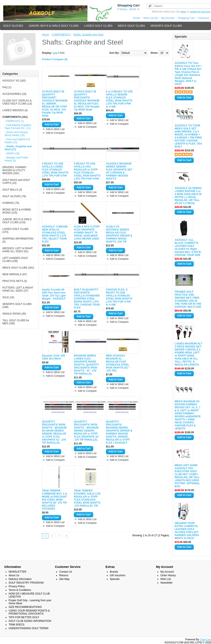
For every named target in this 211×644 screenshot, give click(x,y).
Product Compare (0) (55, 59)
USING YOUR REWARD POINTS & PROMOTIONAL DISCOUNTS (29, 612)
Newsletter (167, 583)
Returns (64, 575)
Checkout (203, 18)
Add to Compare (55, 133)
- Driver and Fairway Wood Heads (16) (16, 134)
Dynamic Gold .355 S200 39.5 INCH (54, 357)
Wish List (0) (151, 18)
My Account (168, 18)
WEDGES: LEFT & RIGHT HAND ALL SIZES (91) (18, 250)
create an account (200, 12)
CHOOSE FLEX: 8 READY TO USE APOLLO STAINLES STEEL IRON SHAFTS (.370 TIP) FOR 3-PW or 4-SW (119, 297)
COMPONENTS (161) (15, 117)
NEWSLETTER (17, 572)
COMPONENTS (61, 35)
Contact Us (66, 572)
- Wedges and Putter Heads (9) (16, 159)
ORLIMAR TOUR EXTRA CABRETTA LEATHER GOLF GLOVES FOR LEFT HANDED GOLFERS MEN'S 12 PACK (187, 531)
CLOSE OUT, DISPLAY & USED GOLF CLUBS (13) (17, 102)
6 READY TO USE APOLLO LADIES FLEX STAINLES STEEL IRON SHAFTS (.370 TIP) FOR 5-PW (55, 170)
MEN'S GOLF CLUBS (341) (18, 268)
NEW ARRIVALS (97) (15, 274)
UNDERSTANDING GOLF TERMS (29, 628)
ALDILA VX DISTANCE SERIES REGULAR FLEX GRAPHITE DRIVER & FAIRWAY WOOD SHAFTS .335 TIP (119, 234)
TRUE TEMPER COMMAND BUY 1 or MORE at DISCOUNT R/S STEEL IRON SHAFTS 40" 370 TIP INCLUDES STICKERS (55, 500)
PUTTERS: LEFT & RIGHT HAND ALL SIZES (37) (18, 289)
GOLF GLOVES (13, 26)
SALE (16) (8, 297)
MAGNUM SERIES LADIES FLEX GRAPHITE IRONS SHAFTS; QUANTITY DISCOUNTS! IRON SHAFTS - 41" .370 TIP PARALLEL (86, 365)
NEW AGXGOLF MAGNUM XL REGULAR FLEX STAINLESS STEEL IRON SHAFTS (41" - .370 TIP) (118, 363)
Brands (114, 572)
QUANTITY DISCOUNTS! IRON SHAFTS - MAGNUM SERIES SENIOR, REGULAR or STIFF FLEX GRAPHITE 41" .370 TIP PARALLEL (87, 431)
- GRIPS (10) (12, 154)
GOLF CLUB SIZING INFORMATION (30, 621)
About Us (14, 575)
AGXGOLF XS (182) (14, 81)
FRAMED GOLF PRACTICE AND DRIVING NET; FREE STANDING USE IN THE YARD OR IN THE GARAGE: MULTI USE (188, 299)
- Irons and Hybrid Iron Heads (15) (17, 141)
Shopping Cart (186, 18)
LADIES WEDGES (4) (15, 110)
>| (66, 536)
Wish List (166, 579)
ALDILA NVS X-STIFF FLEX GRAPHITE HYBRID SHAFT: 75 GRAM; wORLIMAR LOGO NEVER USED (87, 233)
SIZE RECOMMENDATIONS (25, 607)
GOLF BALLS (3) (12, 190)
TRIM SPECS (16, 625)
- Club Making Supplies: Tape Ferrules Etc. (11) (18, 127)
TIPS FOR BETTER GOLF (24, 617)
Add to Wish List (55, 129)
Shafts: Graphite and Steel (88, 35)
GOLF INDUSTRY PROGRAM (26, 583)
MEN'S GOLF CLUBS (131, 26)
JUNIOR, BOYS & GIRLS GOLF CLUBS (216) (17, 221)
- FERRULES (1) (14, 121)
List (55, 53)
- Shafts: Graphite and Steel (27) (18, 148)
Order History (168, 575)
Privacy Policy (17, 586)
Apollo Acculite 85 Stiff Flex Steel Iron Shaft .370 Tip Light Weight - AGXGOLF (54, 294)
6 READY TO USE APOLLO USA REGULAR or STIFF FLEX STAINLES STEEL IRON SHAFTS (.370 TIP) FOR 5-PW (87, 171)
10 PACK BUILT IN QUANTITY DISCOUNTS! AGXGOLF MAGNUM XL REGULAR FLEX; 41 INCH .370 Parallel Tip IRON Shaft (87, 101)
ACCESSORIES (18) (14, 94)
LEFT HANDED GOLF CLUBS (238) (15, 260)
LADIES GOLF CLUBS (98, 26)
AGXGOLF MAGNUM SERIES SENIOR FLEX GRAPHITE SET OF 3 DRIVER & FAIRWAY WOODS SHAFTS (119, 171)
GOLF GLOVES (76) (14, 196)
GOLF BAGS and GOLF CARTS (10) (16, 181)
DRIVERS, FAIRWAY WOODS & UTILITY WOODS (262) (14, 170)
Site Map (64, 579)
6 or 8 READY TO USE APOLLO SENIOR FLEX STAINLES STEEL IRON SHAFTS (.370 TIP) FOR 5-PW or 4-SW (119, 99)
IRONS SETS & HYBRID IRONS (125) (17, 211)
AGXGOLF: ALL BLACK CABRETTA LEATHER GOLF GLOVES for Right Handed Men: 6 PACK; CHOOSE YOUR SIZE (188, 247)
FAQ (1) (7, 87)
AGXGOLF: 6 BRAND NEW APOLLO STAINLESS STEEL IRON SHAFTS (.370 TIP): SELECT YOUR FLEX (55, 234)
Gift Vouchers (118, 575)
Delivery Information (20, 579)
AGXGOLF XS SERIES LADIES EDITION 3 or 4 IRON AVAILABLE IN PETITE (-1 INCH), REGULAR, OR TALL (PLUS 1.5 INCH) (188, 196)
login (183, 12)
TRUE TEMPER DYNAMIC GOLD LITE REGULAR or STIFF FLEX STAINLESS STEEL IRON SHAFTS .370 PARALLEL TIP (87, 498)
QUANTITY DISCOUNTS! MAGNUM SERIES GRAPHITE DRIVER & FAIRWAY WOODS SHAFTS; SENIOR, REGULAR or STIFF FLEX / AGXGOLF (119, 432)
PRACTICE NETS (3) (15, 281)
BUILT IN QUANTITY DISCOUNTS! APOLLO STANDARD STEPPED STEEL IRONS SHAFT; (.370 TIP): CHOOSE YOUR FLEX (87, 299)
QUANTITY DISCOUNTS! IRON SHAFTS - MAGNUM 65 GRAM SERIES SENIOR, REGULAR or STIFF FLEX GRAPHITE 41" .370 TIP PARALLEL (54, 432)
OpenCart (205, 639)
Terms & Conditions (20, 590)
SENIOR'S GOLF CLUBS (166, 26)
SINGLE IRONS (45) (14, 314)
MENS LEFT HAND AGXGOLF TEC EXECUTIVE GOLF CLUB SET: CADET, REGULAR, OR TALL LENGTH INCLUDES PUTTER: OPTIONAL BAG (187, 476)
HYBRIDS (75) (11, 203)
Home (137, 18)
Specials (115, 579)
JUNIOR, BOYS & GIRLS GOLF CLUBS (54, 26)
